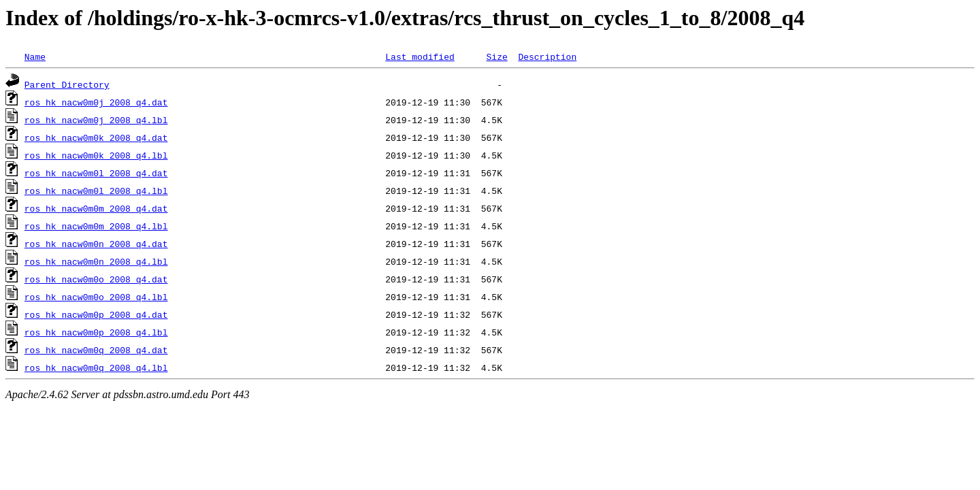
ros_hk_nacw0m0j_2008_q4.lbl (96, 120)
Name (35, 56)
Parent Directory (67, 84)
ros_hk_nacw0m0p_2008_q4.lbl (96, 332)
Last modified (420, 56)
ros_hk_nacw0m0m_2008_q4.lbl (96, 226)
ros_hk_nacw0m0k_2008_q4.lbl (96, 155)
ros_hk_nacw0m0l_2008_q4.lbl (96, 191)
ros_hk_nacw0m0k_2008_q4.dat (96, 137)
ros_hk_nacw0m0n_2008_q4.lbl (96, 261)
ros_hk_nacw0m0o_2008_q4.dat (96, 279)
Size (496, 56)
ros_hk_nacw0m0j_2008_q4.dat (96, 102)
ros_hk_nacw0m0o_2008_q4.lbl (96, 297)
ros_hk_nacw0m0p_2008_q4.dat (96, 314)
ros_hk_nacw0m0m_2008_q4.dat (96, 208)
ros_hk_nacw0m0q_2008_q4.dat (96, 350)
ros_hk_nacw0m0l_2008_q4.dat (96, 173)
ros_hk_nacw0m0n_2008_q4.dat (96, 244)
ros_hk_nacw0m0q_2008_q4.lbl (96, 367)
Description (547, 56)
